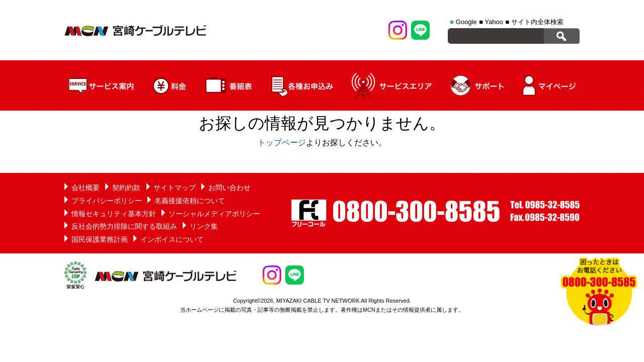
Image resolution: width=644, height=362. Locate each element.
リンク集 (204, 226)
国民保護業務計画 (100, 239)
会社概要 (86, 188)
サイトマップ (175, 188)
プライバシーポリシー (107, 201)
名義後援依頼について (190, 201)
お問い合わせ (229, 188)
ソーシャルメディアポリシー (214, 214)
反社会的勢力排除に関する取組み (124, 226)
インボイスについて (172, 239)
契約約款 (126, 188)
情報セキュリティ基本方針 (114, 214)
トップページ (282, 143)
